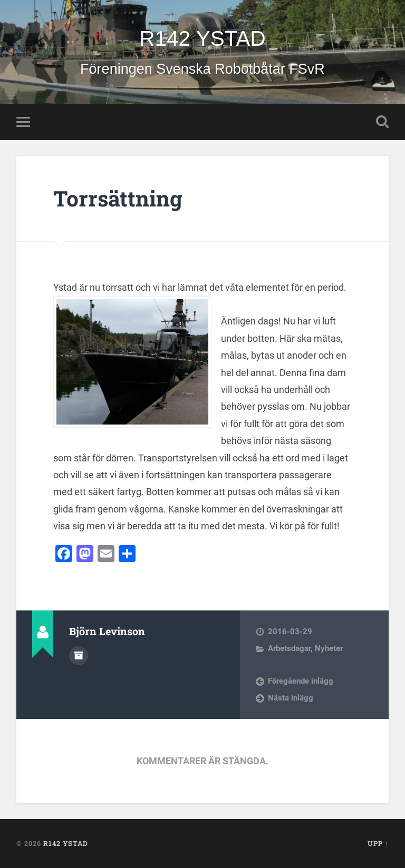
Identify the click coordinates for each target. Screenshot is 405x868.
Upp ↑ (378, 843)
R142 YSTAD (202, 38)
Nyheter (329, 648)
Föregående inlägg (301, 681)
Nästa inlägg (291, 698)
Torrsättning (118, 198)
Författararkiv (79, 656)
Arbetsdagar (289, 648)
